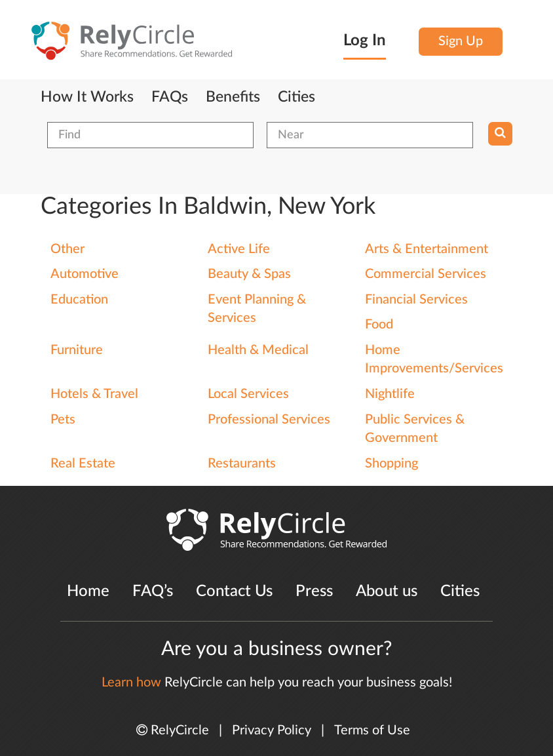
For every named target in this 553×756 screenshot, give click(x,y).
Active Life (239, 249)
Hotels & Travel (94, 394)
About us (387, 591)
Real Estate (83, 464)
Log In (365, 41)
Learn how (131, 683)
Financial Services (416, 300)
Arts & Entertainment (427, 249)
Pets (63, 420)
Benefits (233, 97)
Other (67, 249)
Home (88, 591)
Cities (296, 97)
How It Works (87, 97)
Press (314, 591)
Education (79, 300)
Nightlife (390, 394)
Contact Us (234, 591)
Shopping (391, 464)
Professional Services (269, 420)
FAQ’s (153, 591)
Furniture (77, 350)
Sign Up (461, 41)
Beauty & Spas (249, 274)
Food (379, 325)
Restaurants (242, 464)
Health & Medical (258, 350)
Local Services (248, 394)
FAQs (170, 97)
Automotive (85, 274)
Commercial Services (426, 274)
